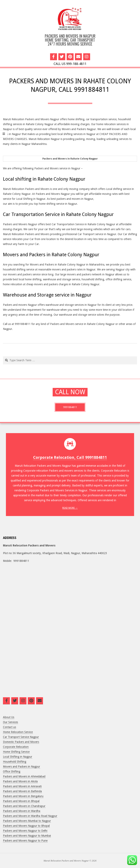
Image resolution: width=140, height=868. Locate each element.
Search (3, 357)
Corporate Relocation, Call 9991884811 (70, 457)
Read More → (70, 508)
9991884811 (70, 407)
